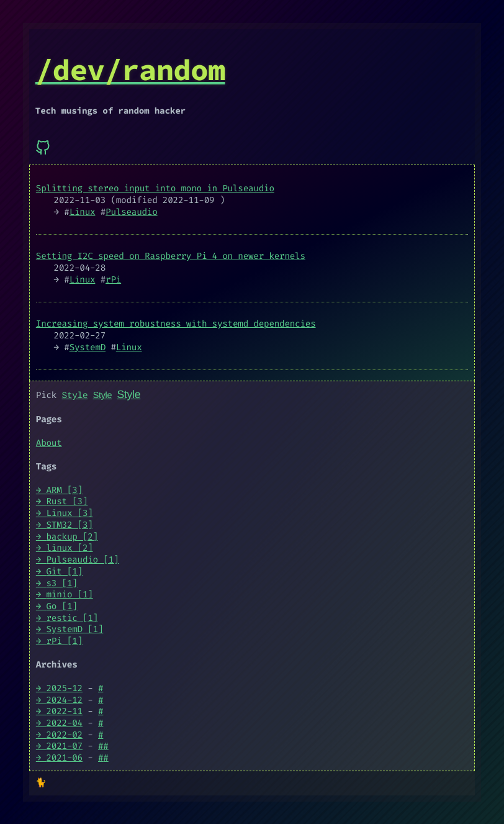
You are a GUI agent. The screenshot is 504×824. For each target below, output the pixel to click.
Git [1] (65, 571)
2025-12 (65, 688)
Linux (83, 212)
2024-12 (65, 699)
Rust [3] (67, 501)
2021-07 (65, 746)
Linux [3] (70, 513)
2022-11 (65, 711)
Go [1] (62, 606)
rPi (113, 280)
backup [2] (72, 536)
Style (75, 395)
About (49, 442)
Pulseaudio (131, 212)
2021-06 (65, 757)
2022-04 (65, 722)
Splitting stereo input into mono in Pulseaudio (155, 188)
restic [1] (72, 618)
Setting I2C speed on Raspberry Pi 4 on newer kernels (171, 256)
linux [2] (70, 547)
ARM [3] (65, 490)
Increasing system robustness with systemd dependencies (176, 324)
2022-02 (65, 734)
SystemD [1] (75, 629)
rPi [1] (65, 641)
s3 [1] (62, 583)
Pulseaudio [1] (83, 559)
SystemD (88, 347)
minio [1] (70, 594)
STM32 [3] (70, 524)
